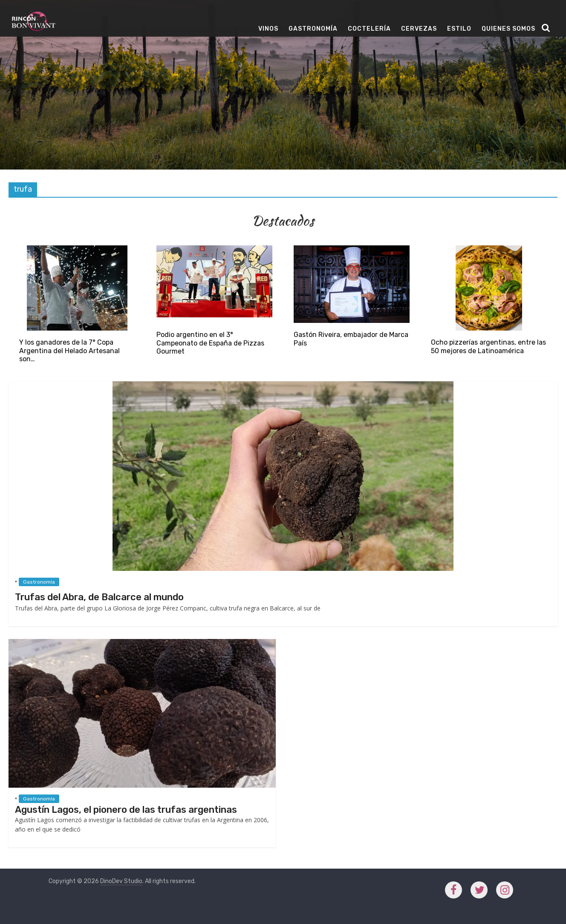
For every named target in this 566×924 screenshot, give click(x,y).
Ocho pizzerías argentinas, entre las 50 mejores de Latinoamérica (488, 346)
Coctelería (369, 29)
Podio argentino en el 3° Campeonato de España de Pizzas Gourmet (210, 343)
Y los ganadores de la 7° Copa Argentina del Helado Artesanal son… (69, 350)
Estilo (459, 29)
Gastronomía (313, 29)
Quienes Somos (508, 29)
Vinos (268, 29)
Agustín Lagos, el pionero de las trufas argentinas (126, 810)
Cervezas (419, 29)
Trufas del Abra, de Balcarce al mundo (99, 597)
